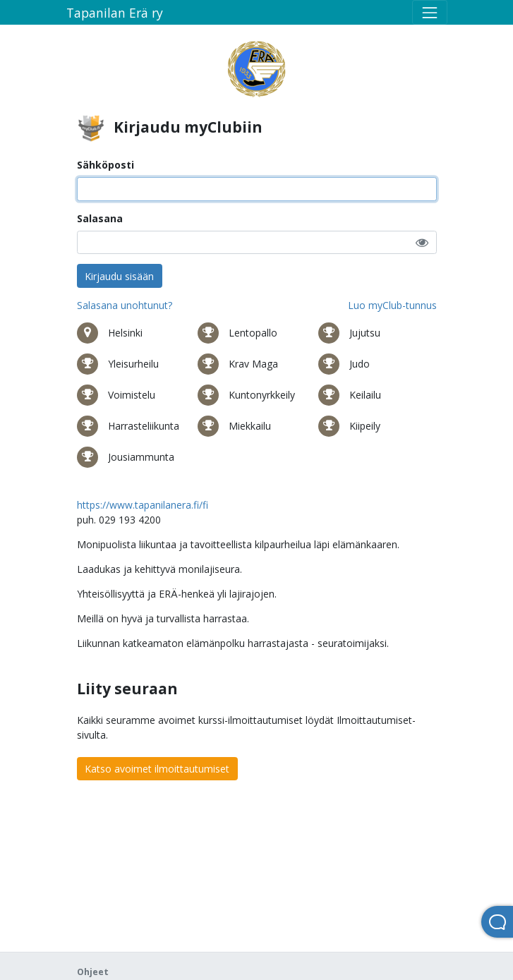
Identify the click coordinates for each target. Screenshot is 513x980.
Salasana (100, 218)
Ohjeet (93, 972)
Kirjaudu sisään (119, 276)
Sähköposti (105, 165)
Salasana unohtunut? (125, 305)
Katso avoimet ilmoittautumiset (157, 769)
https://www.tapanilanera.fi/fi (143, 505)
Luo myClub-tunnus (392, 305)
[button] (422, 242)
